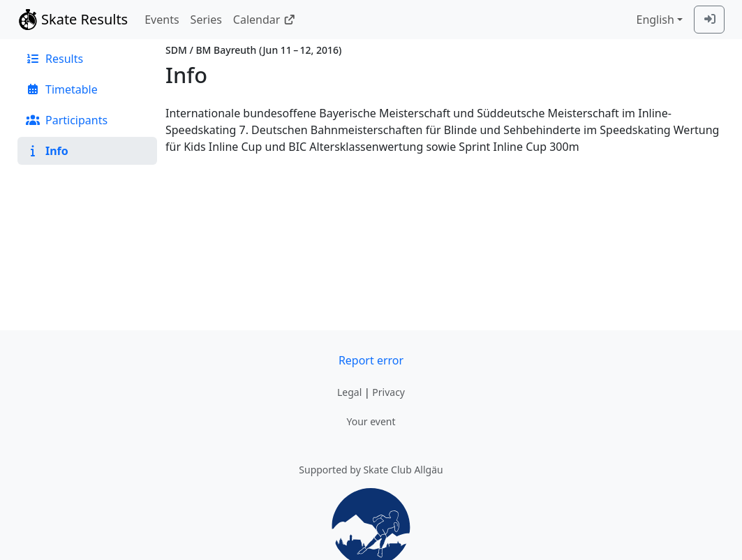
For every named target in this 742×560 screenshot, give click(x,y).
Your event (371, 421)
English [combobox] (655, 20)
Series (206, 20)
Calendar (264, 20)
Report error (371, 360)
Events (162, 20)
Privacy (388, 392)
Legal (349, 392)
